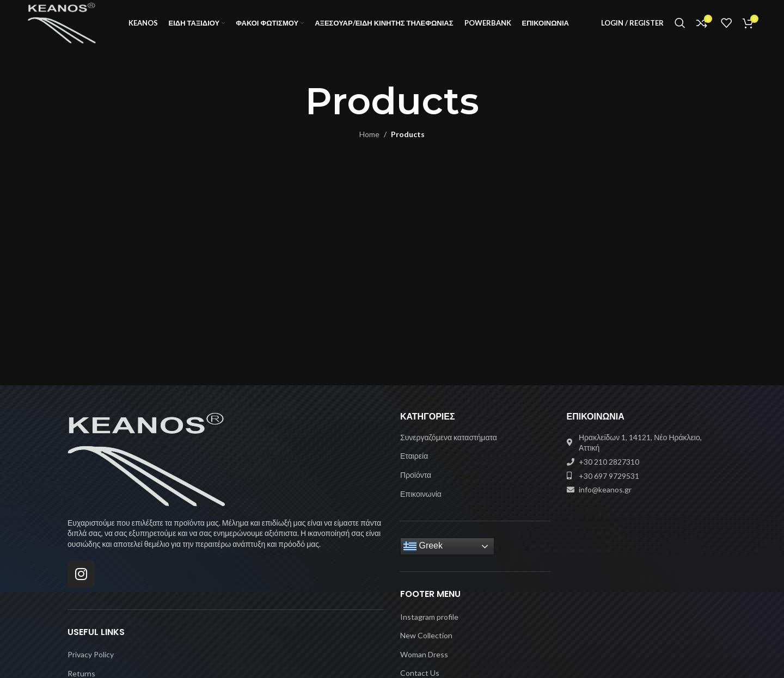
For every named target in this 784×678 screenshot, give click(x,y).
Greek (423, 557)
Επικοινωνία (421, 505)
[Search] (680, 29)
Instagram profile (429, 628)
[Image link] (146, 469)
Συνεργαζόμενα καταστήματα (449, 448)
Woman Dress (424, 665)
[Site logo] (71, 27)
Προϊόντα (416, 486)
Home (369, 146)
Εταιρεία (414, 467)
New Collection (426, 646)
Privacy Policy (91, 665)
